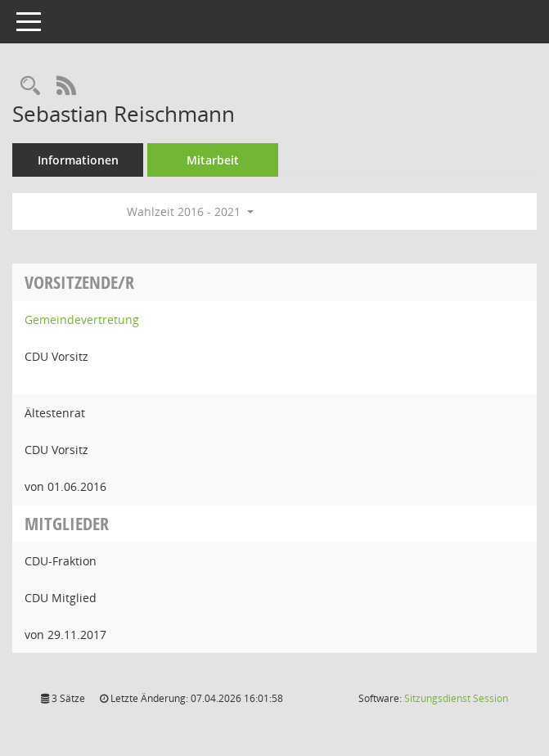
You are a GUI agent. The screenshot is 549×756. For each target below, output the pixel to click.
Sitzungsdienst (456, 698)
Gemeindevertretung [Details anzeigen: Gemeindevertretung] (82, 319)
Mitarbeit (213, 160)
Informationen (78, 160)
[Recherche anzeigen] (30, 86)
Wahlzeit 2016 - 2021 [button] (190, 211)
